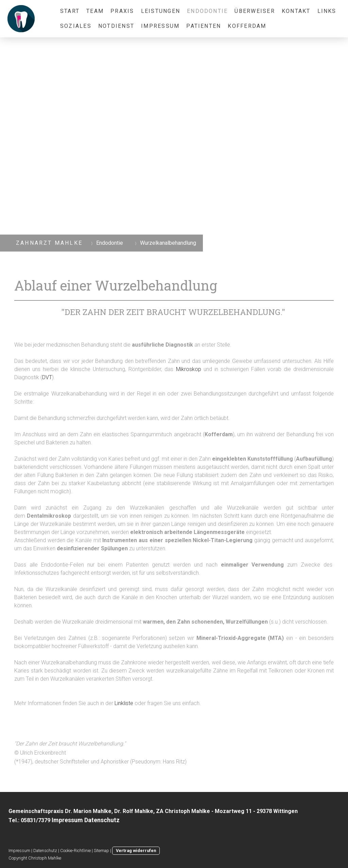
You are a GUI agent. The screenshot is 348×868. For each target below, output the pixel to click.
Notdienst (116, 26)
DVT (47, 377)
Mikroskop (189, 369)
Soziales (76, 26)
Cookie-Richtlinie (75, 851)
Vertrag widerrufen (136, 851)
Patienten (204, 26)
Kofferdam (247, 26)
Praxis (122, 11)
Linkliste (124, 703)
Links (327, 11)
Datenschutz (45, 851)
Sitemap (101, 851)
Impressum (160, 26)
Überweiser (255, 11)
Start (70, 11)
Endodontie (207, 11)
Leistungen (161, 11)
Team (95, 11)
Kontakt (296, 11)
